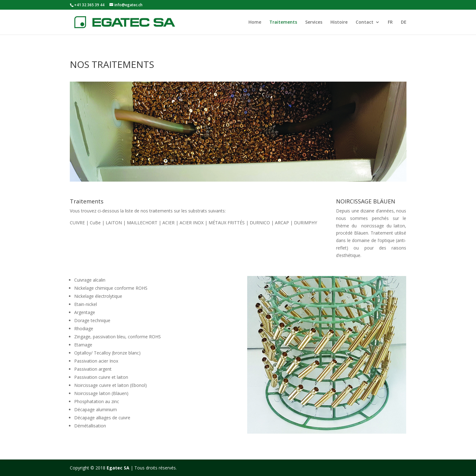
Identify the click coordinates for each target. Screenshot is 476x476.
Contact (365, 22)
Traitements (283, 22)
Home (255, 22)
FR (390, 22)
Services (314, 22)
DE (404, 22)
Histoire (339, 22)
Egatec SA (118, 468)
